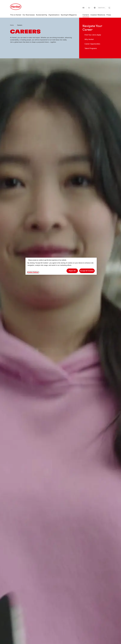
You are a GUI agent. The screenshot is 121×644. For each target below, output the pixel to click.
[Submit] (109, 8)
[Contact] (83, 8)
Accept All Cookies (87, 271)
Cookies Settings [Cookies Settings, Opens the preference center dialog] (33, 272)
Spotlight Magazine (69, 15)
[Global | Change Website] (95, 8)
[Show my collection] (89, 8)
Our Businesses (29, 15)
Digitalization (54, 15)
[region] (61, 266)
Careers (86, 15)
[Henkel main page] (16, 7)
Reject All (72, 271)
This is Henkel (16, 15)
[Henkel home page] (12, 25)
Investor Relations (98, 15)
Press (109, 15)
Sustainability (42, 15)
